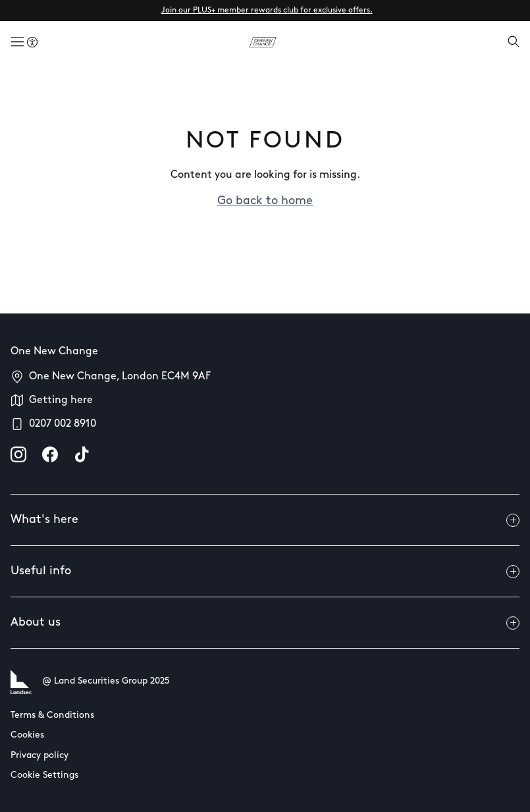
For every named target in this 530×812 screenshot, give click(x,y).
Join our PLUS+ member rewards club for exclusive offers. (267, 11)
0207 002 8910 (63, 424)
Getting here (61, 400)
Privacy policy (40, 756)
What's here (265, 520)
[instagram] (18, 454)
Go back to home (265, 201)
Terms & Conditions (52, 716)
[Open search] (514, 43)
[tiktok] (82, 454)
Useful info (265, 572)
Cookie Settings (44, 775)
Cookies (27, 735)
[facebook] (50, 454)
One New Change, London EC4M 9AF (120, 377)
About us (265, 623)
